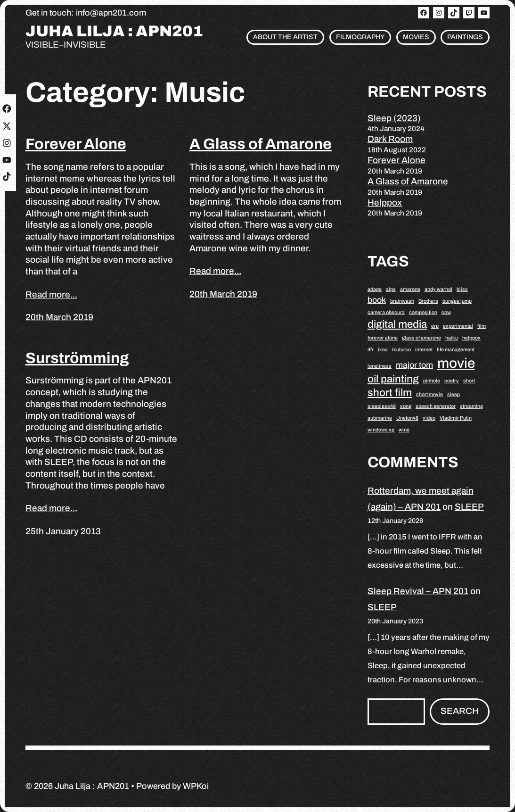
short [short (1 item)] (469, 381)
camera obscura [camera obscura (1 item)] (386, 312)
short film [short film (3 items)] (390, 393)
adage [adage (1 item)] (375, 289)
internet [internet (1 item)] (424, 350)
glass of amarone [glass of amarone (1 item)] (421, 338)
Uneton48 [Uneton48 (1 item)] (407, 418)
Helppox (385, 203)
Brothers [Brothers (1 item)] (428, 301)
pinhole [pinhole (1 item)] (432, 381)
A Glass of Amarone (261, 144)
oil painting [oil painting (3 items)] (393, 379)
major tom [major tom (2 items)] (414, 365)
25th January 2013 (63, 531)
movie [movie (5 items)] (456, 363)
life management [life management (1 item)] (456, 350)
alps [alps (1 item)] (391, 289)
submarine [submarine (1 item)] (380, 418)
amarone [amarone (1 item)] (410, 289)
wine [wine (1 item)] (404, 430)
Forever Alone (76, 144)
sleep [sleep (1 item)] (454, 394)
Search (460, 711)
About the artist (285, 37)
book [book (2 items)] (377, 300)
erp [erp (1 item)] (435, 326)
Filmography (360, 37)
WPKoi (196, 786)
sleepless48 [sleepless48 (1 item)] (382, 406)
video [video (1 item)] (429, 418)
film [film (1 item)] (482, 326)
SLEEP (469, 507)
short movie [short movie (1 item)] (429, 394)
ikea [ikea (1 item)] (383, 350)
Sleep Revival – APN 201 (418, 591)
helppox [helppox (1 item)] (471, 338)
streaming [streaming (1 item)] (471, 406)
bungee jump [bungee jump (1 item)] (457, 301)
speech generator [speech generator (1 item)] (436, 406)
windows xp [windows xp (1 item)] (381, 430)
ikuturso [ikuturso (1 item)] (401, 350)
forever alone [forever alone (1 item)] (383, 338)
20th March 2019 (59, 317)
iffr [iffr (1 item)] (371, 350)
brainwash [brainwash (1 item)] (402, 301)
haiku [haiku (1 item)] (452, 338)
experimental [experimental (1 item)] (458, 326)
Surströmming (77, 358)
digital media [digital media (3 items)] (397, 324)
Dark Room (390, 139)
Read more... (51, 294)
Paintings (465, 37)
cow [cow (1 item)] (446, 312)
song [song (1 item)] (406, 406)
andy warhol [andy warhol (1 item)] (438, 289)
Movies (416, 37)
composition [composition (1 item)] (423, 312)
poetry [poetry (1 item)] (452, 381)
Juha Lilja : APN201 (114, 31)
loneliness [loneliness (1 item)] (380, 366)
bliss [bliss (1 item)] (462, 289)
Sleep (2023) (394, 118)
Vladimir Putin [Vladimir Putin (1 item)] (456, 418)
